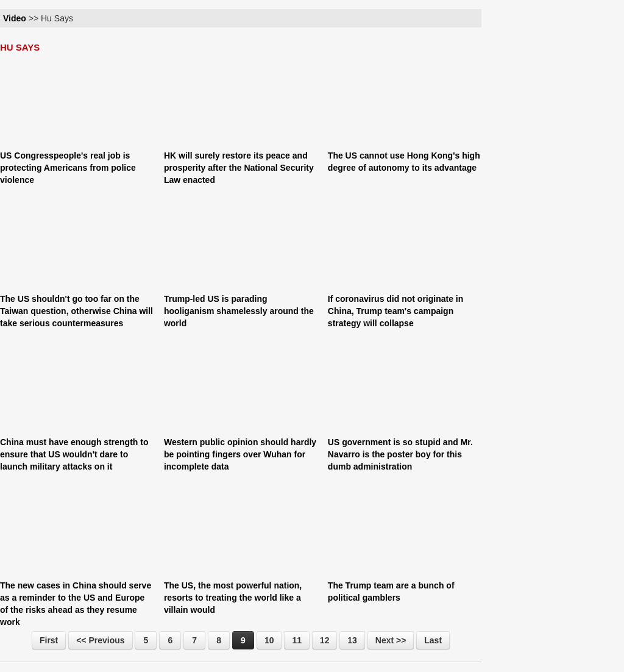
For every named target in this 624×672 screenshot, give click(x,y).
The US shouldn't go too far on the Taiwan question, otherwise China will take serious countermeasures (76, 311)
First (49, 640)
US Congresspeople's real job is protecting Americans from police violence (68, 168)
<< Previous (100, 640)
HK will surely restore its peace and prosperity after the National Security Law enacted (239, 168)
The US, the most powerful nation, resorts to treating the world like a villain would (233, 598)
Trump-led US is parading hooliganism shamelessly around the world (239, 311)
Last (433, 640)
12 (325, 640)
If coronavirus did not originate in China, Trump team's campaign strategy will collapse (395, 311)
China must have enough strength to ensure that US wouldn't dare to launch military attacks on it (74, 454)
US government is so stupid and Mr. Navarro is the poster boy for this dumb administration (400, 454)
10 (269, 640)
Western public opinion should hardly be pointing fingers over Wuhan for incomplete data (240, 454)
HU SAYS (20, 47)
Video (15, 18)
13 (352, 640)
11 (297, 640)
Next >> (391, 640)
